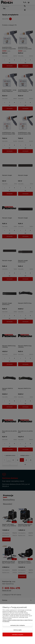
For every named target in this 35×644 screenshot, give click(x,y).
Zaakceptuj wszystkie (18, 634)
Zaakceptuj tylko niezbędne (18, 625)
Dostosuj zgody (17, 630)
